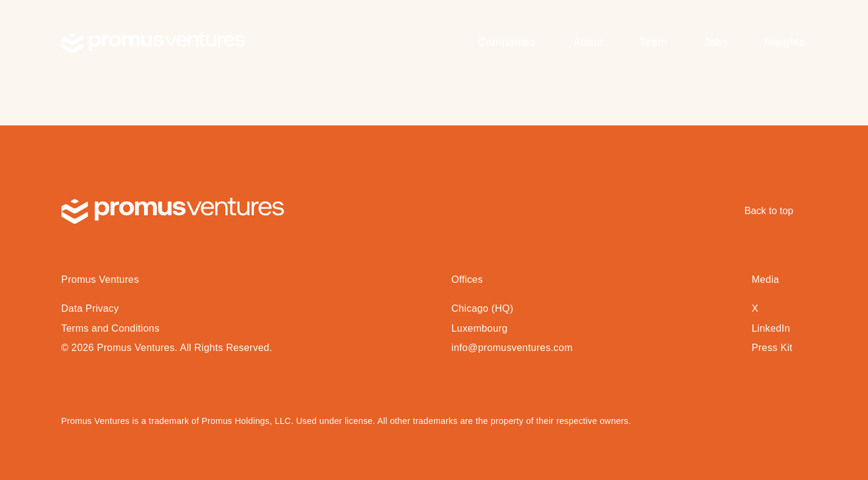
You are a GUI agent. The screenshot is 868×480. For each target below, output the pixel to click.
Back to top (769, 210)
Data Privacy (90, 308)
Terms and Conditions (111, 328)
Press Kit (772, 347)
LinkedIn (771, 328)
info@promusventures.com (512, 347)
